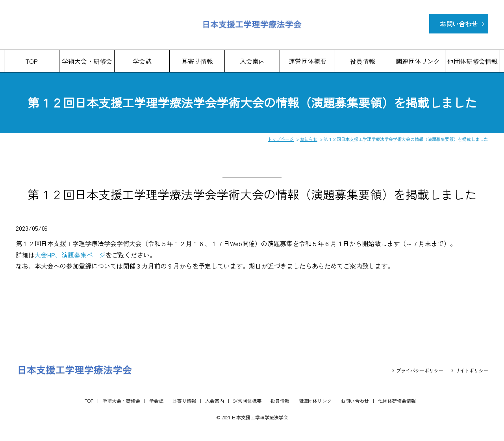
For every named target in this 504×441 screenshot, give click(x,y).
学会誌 (142, 61)
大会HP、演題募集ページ (70, 255)
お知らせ (309, 139)
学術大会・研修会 (87, 61)
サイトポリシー (472, 370)
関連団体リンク (418, 61)
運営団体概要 (308, 61)
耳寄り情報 (197, 61)
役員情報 (363, 61)
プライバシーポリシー (420, 370)
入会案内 (252, 61)
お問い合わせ (459, 24)
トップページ (281, 139)
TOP (32, 61)
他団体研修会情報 (472, 61)
